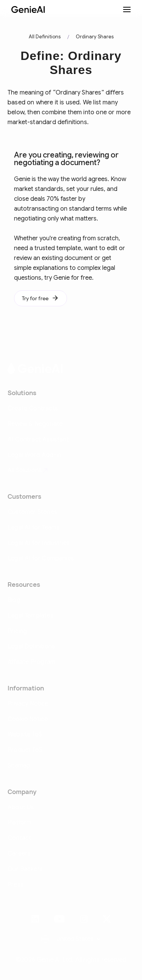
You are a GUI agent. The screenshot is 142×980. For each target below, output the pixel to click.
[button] (71, 939)
